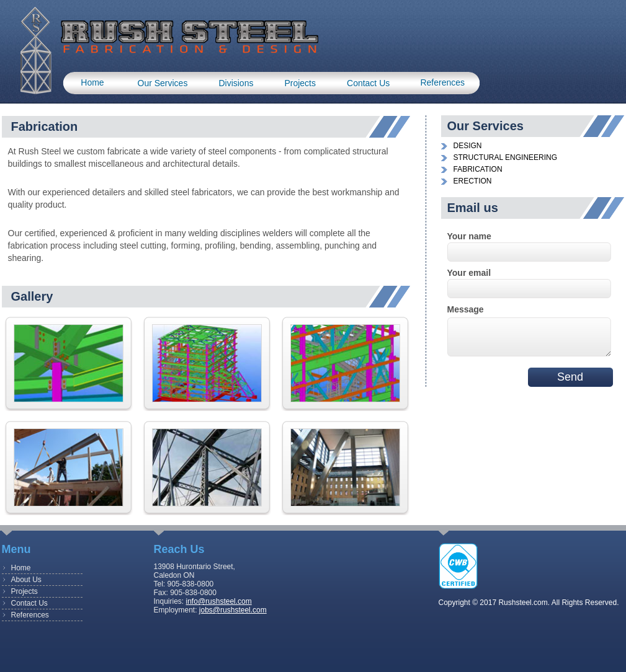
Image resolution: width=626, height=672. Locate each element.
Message (466, 309)
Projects (300, 83)
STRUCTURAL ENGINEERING (506, 157)
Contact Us (29, 603)
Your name (469, 236)
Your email (469, 273)
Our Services (163, 83)
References (442, 82)
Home (92, 82)
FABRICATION (478, 169)
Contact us (368, 83)
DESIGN (468, 146)
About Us (26, 580)
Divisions (236, 83)
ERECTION (473, 181)
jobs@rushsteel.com (233, 610)
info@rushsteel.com (219, 601)
